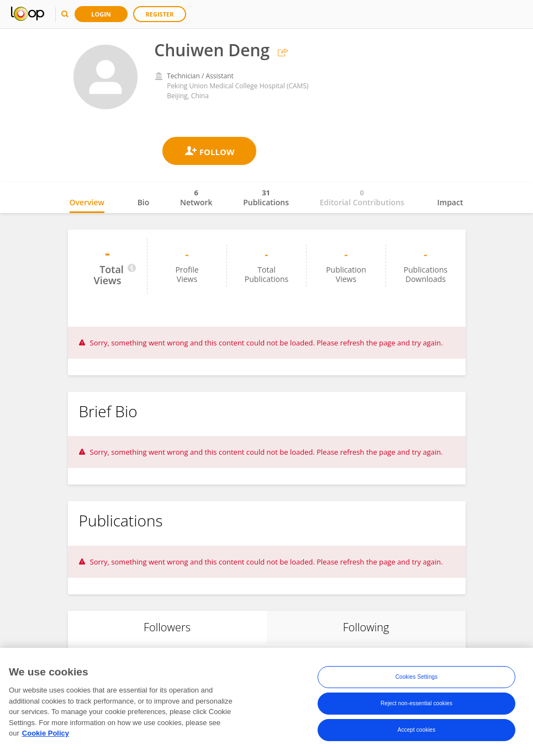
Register (160, 14)
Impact (450, 202)
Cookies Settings (417, 678)
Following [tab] (366, 627)
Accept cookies (417, 731)
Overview (87, 202)
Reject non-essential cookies (416, 705)
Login (101, 14)
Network (196, 198)
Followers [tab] (167, 627)
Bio (144, 202)
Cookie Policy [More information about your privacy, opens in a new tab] (46, 735)
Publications (266, 198)
